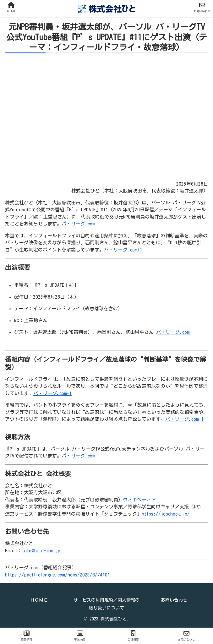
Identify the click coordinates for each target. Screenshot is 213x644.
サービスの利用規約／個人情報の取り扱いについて (106, 604)
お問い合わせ (174, 600)
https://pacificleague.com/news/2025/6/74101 (57, 575)
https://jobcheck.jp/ (166, 514)
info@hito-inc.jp (41, 551)
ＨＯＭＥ (39, 600)
